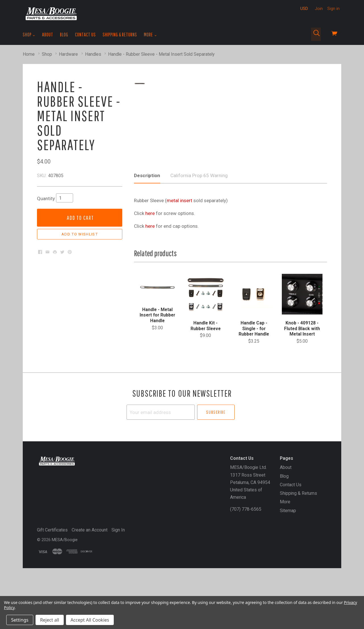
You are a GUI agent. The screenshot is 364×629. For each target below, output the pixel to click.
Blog (64, 35)
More (150, 35)
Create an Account (90, 579)
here (150, 263)
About (48, 35)
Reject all (50, 620)
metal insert (179, 250)
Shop (29, 35)
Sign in (333, 9)
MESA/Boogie (65, 589)
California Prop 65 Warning (199, 225)
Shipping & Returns (120, 35)
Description (147, 225)
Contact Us (85, 35)
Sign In (118, 579)
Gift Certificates (52, 579)
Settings (20, 620)
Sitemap (288, 560)
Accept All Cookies (90, 620)
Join (319, 9)
